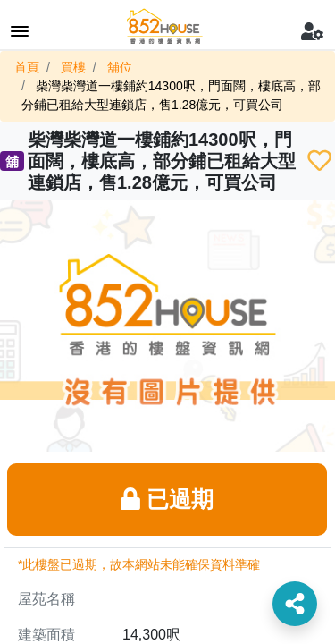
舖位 (120, 67)
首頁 (27, 67)
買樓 (73, 67)
